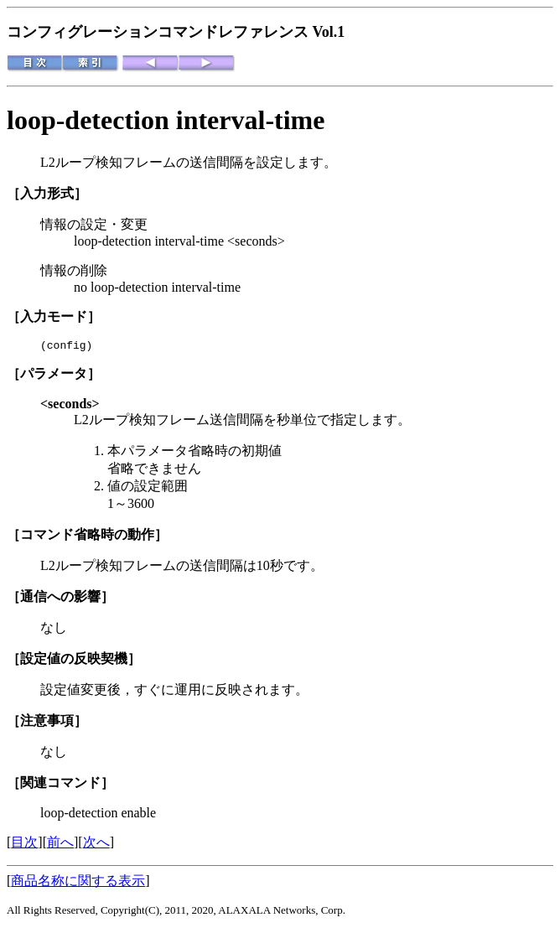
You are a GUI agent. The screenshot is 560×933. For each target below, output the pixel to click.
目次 (24, 845)
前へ (60, 845)
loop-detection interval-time (166, 120)
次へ (96, 845)
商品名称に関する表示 (78, 883)
